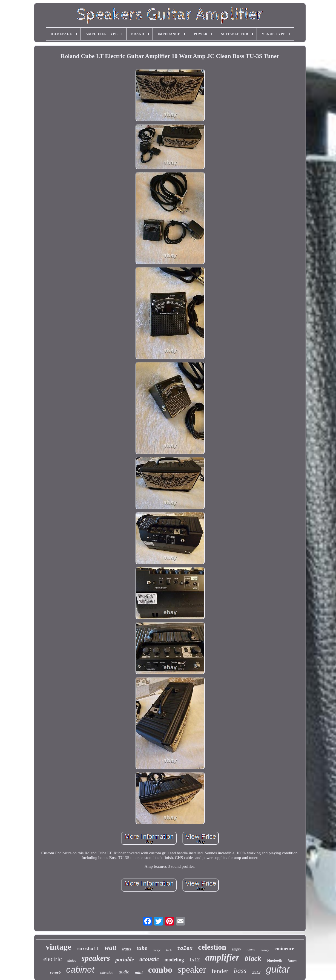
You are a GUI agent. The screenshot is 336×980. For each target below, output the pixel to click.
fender (220, 971)
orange (157, 950)
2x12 (256, 972)
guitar (278, 969)
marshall (88, 949)
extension (107, 972)
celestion (212, 947)
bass (240, 971)
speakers (96, 958)
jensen (292, 961)
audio (124, 972)
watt (110, 948)
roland (251, 949)
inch (169, 950)
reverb (55, 972)
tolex (185, 949)
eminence (284, 949)
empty (236, 949)
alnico (72, 960)
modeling (174, 960)
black (253, 958)
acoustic (149, 959)
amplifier (222, 958)
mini (139, 972)
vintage (58, 947)
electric (53, 959)
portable (125, 959)
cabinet (80, 970)
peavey (265, 950)
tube (142, 948)
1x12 (194, 960)
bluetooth (275, 960)
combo (160, 970)
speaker (192, 969)
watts (127, 949)
